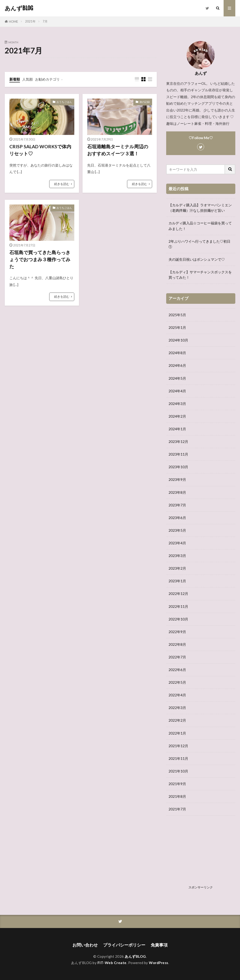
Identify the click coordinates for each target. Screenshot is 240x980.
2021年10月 (178, 771)
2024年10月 (178, 340)
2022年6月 (177, 670)
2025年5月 (177, 315)
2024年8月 (177, 353)
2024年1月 (177, 429)
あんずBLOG (19, 8)
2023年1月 (177, 581)
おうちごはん (64, 102)
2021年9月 (177, 784)
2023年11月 (178, 454)
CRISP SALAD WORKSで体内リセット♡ (40, 150)
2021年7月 (177, 809)
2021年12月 (178, 746)
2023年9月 (177, 479)
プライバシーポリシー (124, 945)
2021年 (30, 21)
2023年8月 (177, 492)
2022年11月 (178, 606)
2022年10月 (178, 619)
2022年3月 (177, 708)
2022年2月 (177, 720)
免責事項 (159, 945)
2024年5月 (177, 378)
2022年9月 (177, 632)
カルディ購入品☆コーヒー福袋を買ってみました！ (200, 226)
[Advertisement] (201, 854)
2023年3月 (177, 556)
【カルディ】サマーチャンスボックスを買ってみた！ (200, 275)
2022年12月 (178, 594)
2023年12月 (178, 442)
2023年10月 (178, 467)
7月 (45, 21)
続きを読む (62, 184)
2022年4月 (177, 695)
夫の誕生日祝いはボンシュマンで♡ (197, 259)
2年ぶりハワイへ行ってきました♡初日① (199, 244)
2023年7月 (177, 505)
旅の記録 (145, 102)
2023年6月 (177, 518)
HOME (13, 22)
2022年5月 (177, 682)
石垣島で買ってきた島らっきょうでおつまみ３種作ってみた (40, 259)
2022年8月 (177, 644)
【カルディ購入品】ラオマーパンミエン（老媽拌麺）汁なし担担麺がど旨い (200, 208)
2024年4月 (177, 391)
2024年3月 (177, 404)
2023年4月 (177, 543)
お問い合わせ (85, 945)
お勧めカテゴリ (47, 79)
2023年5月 (177, 530)
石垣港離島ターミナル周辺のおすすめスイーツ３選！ (118, 150)
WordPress (159, 963)
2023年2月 (177, 568)
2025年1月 (177, 327)
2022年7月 (177, 657)
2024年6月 (177, 365)
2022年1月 (177, 733)
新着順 (15, 79)
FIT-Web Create (112, 963)
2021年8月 (177, 796)
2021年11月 (178, 758)
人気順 (28, 79)
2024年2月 (177, 416)
